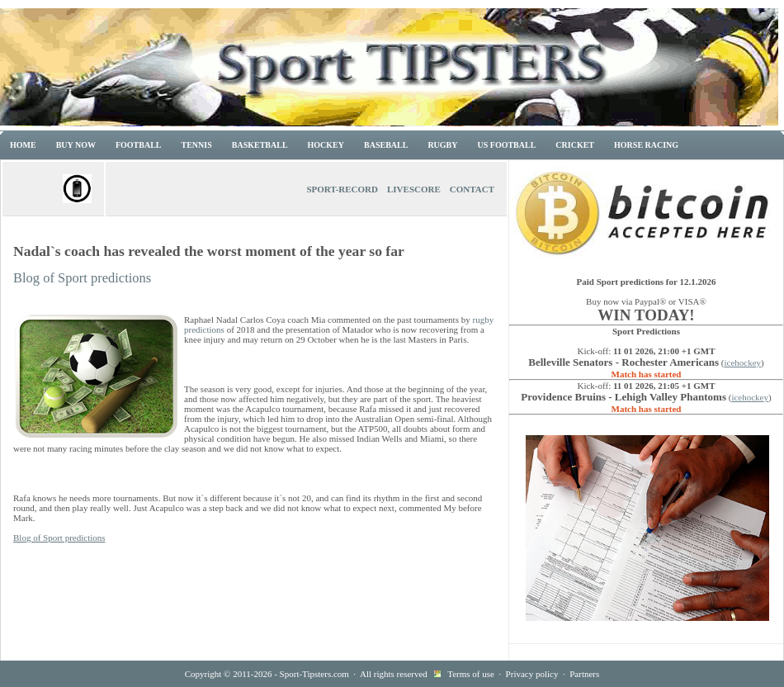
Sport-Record (342, 189)
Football (139, 145)
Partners (584, 674)
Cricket (575, 145)
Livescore (414, 189)
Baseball (386, 145)
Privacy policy (532, 674)
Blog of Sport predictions (82, 278)
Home (23, 145)
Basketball (260, 145)
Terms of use (471, 674)
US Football (507, 145)
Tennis (197, 145)
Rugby (442, 145)
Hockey (326, 145)
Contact (472, 189)
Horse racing (646, 145)
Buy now (76, 145)
